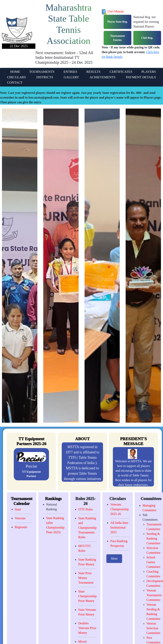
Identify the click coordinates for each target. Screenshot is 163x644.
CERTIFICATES (121, 72)
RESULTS (93, 72)
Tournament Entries (117, 38)
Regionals (21, 527)
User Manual (113, 11)
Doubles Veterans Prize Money (87, 628)
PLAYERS (149, 72)
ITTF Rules (86, 509)
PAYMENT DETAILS (141, 77)
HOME (15, 72)
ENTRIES (70, 72)
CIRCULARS (16, 77)
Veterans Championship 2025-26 (119, 509)
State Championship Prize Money (87, 596)
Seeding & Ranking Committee (153, 538)
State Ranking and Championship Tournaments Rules (87, 528)
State (18, 509)
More (114, 559)
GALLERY (71, 77)
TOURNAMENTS (42, 72)
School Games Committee (153, 562)
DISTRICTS (45, 77)
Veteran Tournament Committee (154, 595)
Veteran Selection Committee (153, 628)
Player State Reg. (117, 22)
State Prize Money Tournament (86, 578)
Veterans (20, 518)
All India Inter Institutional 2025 (119, 527)
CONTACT (15, 83)
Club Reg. (147, 38)
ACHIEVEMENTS (102, 77)
